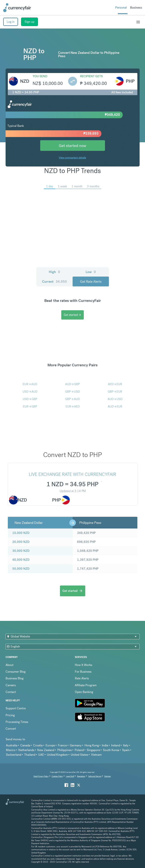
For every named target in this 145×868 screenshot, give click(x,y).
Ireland (116, 745)
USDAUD (30, 392)
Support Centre (16, 708)
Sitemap (107, 776)
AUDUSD (115, 399)
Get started (72, 315)
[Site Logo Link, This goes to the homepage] (17, 8)
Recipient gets (91, 76)
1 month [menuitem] (77, 186)
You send (40, 76)
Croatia (38, 745)
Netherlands (26, 750)
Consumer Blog (16, 672)
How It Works (83, 665)
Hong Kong (92, 745)
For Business (83, 672)
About (9, 665)
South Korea (111, 750)
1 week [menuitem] (62, 186)
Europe (50, 745)
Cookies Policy (57, 776)
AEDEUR (115, 384)
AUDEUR (115, 406)
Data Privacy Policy (41, 776)
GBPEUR (115, 392)
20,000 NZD (21, 542)
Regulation (81, 776)
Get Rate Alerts (91, 281)
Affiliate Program (86, 685)
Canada (25, 745)
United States (79, 755)
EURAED (73, 406)
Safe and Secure (95, 776)
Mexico (11, 750)
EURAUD (30, 384)
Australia (12, 745)
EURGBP (30, 406)
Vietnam (96, 755)
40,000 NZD (21, 560)
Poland (79, 750)
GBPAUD (72, 399)
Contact (11, 692)
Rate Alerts (82, 678)
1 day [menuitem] (50, 186)
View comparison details (72, 158)
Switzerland (14, 755)
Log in (11, 22)
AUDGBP (72, 384)
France (62, 745)
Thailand (30, 755)
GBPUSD (72, 392)
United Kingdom (57, 755)
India (105, 745)
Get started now (72, 146)
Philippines (64, 750)
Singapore (93, 750)
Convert (11, 729)
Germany (76, 745)
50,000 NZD (21, 569)
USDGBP (30, 399)
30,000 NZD (21, 551)
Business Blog (15, 678)
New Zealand (46, 750)
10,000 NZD (21, 533)
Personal (121, 8)
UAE (41, 755)
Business (136, 8)
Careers (11, 685)
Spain (126, 750)
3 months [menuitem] (93, 186)
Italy (126, 745)
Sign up (30, 22)
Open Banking (84, 692)
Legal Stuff (70, 776)
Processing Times (17, 722)
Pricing (10, 715)
